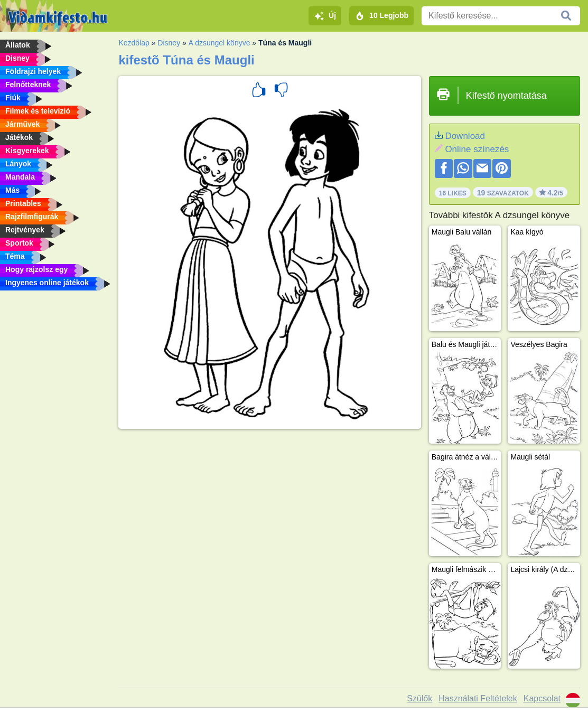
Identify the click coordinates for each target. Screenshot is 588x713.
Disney (169, 43)
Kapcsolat (542, 698)
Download (465, 136)
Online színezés (477, 149)
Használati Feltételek (478, 698)
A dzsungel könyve (220, 43)
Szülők (419, 698)
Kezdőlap (134, 43)
